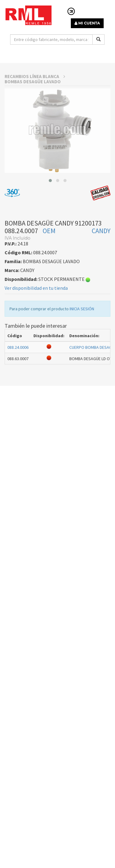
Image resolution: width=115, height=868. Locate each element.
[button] (50, 197)
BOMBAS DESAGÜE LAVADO (33, 98)
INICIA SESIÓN (82, 326)
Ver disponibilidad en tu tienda (36, 305)
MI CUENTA (87, 23)
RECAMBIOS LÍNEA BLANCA (35, 93)
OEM (49, 248)
